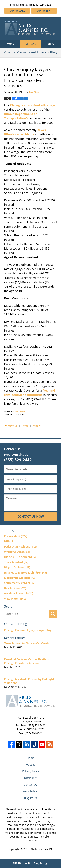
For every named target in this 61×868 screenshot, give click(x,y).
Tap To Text (44, 11)
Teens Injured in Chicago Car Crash (26, 643)
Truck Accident (16, 562)
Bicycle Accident (17, 567)
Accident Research (19, 593)
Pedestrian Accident (20, 547)
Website (30, 765)
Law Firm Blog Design (30, 863)
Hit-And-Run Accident (21, 557)
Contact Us (30, 785)
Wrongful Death (17, 552)
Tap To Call (17, 11)
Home (10, 44)
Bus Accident (15, 588)
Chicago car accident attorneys (33, 105)
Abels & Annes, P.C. (42, 849)
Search (53, 614)
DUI (10, 541)
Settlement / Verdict (20, 583)
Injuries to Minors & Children (25, 573)
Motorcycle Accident (20, 578)
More (51, 44)
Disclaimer (31, 778)
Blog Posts (30, 798)
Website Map (31, 791)
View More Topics (15, 599)
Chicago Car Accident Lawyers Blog (30, 28)
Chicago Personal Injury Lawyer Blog (28, 630)
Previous (11, 425)
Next (37, 425)
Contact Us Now (31, 516)
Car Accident (19, 412)
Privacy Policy (31, 771)
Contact (30, 44)
